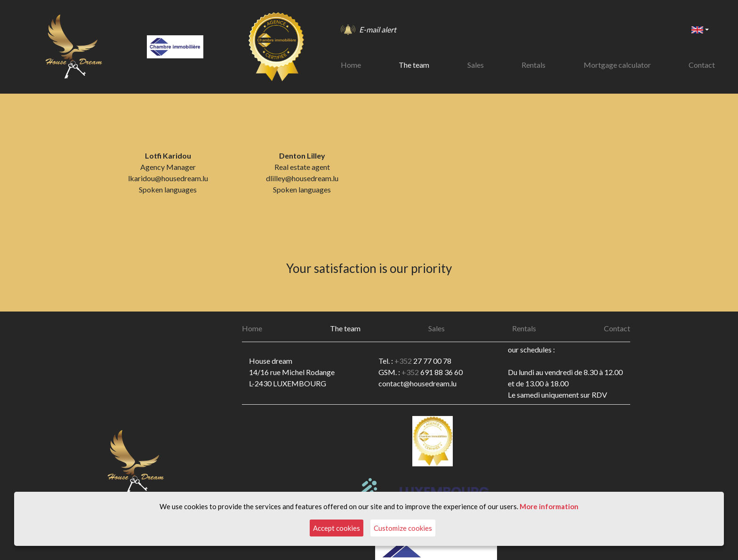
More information (549, 506)
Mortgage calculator (617, 65)
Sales (476, 65)
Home (351, 65)
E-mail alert (378, 29)
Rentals (533, 65)
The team (414, 65)
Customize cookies (403, 528)
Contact (702, 65)
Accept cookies (337, 528)
